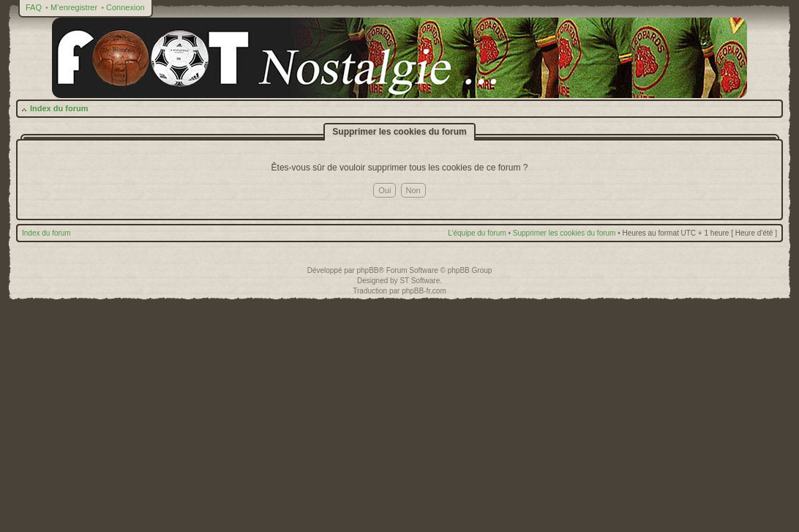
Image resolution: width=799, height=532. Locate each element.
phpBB (367, 270)
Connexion (125, 7)
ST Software (420, 281)
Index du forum (59, 108)
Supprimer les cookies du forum (564, 233)
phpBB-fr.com (424, 291)
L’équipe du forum (477, 233)
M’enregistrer (74, 7)
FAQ (34, 7)
